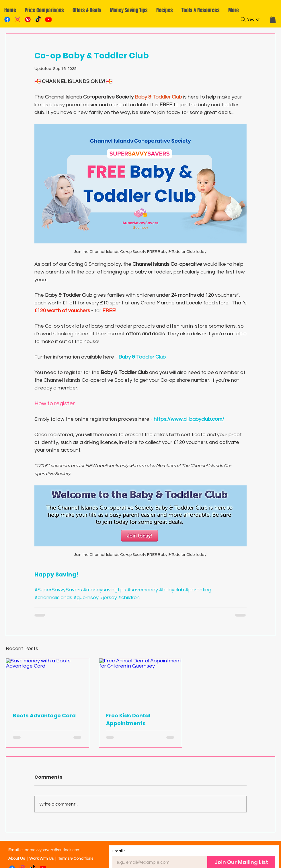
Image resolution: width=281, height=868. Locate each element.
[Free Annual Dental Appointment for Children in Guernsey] (141, 682)
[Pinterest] (28, 19)
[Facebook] (7, 19)
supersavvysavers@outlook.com (50, 850)
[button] (273, 19)
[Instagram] (17, 19)
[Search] (250, 19)
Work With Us (41, 859)
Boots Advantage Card (44, 716)
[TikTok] (38, 19)
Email (119, 851)
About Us (17, 859)
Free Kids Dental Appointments (128, 719)
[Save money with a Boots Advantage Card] (47, 682)
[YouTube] (48, 19)
